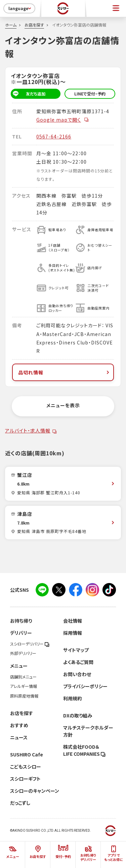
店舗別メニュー (23, 677)
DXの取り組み (78, 715)
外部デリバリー (23, 653)
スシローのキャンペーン (35, 791)
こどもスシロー (26, 767)
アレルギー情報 (24, 686)
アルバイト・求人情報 (28, 430)
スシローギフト (25, 779)
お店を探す (34, 25)
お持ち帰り (21, 621)
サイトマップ (76, 650)
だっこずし (20, 803)
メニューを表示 (63, 405)
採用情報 (73, 633)
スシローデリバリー (30, 644)
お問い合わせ (77, 674)
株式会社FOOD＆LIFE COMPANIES (84, 750)
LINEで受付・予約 (90, 94)
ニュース (19, 737)
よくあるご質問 (78, 662)
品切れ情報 (64, 372)
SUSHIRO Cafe (27, 754)
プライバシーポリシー (85, 686)
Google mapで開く (63, 120)
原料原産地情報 (24, 696)
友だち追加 (28, 94)
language (20, 8)
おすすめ (19, 725)
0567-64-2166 (54, 136)
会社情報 (73, 621)
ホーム (11, 25)
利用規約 (73, 698)
